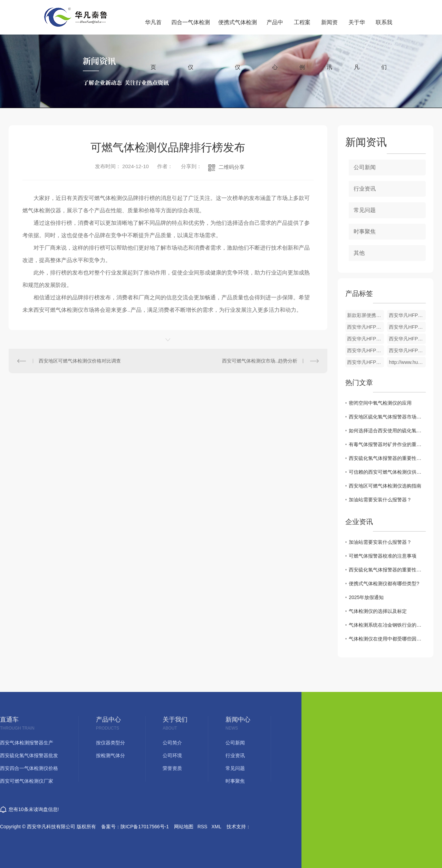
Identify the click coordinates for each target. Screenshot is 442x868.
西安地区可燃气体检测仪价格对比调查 (80, 361)
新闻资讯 (329, 27)
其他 (359, 253)
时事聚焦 (365, 232)
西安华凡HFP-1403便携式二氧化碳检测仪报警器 (366, 327)
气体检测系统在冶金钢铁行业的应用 (387, 625)
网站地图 (184, 827)
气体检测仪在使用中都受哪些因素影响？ (387, 639)
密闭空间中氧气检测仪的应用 (380, 403)
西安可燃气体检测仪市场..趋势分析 (260, 361)
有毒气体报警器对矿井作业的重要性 (387, 444)
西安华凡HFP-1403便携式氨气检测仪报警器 (407, 339)
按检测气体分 (110, 756)
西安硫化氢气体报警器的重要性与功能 (387, 570)
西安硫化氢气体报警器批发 (29, 756)
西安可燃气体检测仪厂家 (27, 781)
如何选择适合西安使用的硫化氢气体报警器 (387, 431)
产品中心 (275, 27)
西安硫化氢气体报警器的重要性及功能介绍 (387, 458)
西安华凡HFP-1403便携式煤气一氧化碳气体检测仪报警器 (366, 362)
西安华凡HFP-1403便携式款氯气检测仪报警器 (407, 327)
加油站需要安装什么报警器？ (380, 500)
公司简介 (172, 743)
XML (216, 827)
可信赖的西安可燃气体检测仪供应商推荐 (387, 472)
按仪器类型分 (110, 743)
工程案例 (302, 27)
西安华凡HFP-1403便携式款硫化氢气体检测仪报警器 (407, 350)
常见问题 (365, 210)
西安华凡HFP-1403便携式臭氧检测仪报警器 (366, 339)
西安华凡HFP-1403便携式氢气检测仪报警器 (366, 350)
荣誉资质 (172, 768)
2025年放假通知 (366, 597)
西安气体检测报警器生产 (27, 743)
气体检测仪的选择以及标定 (378, 611)
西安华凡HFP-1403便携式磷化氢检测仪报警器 (407, 315)
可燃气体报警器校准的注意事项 (383, 556)
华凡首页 (153, 27)
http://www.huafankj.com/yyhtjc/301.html (407, 362)
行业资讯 (365, 189)
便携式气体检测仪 (238, 27)
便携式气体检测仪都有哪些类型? (384, 584)
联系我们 (384, 27)
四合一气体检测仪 (191, 27)
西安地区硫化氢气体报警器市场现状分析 (387, 417)
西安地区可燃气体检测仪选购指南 (385, 486)
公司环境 (172, 756)
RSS (203, 827)
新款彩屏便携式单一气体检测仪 (366, 315)
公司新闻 (365, 167)
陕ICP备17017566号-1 (145, 827)
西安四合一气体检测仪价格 (29, 768)
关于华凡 (357, 27)
